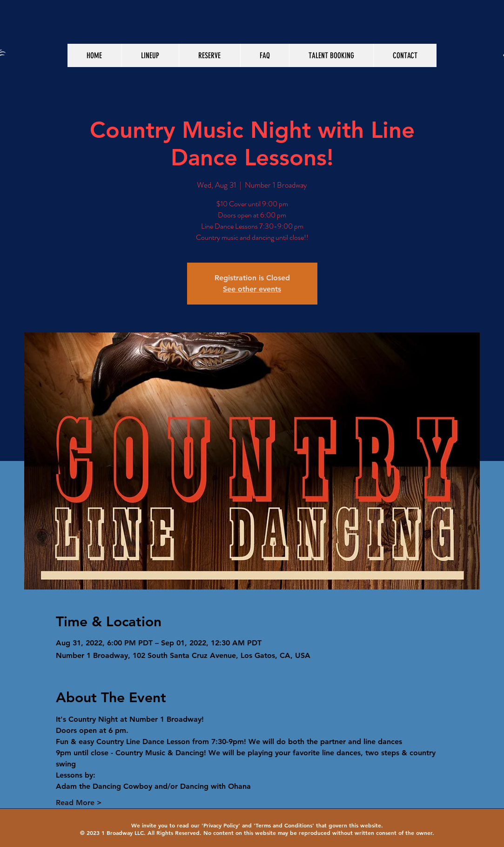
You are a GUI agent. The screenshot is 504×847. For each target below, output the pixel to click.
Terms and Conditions (284, 825)
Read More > (79, 803)
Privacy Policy (221, 825)
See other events (252, 289)
